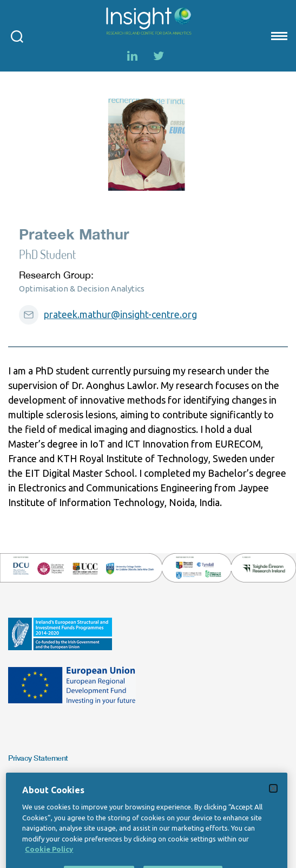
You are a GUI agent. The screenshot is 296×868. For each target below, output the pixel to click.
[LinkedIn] (133, 56)
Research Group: (56, 275)
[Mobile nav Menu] (278, 36)
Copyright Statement (42, 782)
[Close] (273, 800)
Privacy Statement (38, 758)
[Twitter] (159, 56)
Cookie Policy (49, 861)
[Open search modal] (17, 36)
